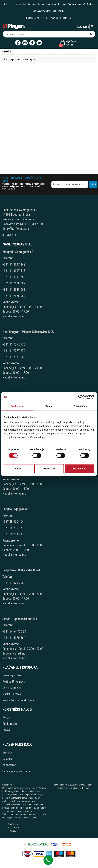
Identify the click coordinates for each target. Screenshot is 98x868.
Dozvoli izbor (49, 469)
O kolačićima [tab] (81, 406)
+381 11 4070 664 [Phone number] (14, 638)
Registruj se (65, 18)
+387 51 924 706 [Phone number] (13, 583)
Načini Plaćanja (12, 694)
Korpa (6, 717)
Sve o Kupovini (12, 688)
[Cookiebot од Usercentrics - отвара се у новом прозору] (81, 397)
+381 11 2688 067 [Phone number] (14, 283)
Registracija (10, 724)
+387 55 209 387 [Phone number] (13, 528)
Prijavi (93, 184)
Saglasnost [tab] (17, 406)
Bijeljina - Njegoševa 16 (17, 509)
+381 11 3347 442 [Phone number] (14, 264)
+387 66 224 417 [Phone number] (13, 534)
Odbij (18, 469)
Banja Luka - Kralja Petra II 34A (21, 570)
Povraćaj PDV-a (12, 675)
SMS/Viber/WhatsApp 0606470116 (49, 11)
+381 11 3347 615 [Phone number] (14, 271)
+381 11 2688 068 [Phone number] (14, 290)
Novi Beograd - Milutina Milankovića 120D (28, 332)
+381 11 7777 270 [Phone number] (14, 351)
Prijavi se (54, 18)
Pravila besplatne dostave (18, 700)
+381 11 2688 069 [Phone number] (14, 296)
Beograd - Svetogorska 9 (18, 252)
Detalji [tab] (49, 406)
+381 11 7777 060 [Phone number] (14, 357)
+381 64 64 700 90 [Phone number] (14, 631)
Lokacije (32, 4)
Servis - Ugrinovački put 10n (20, 619)
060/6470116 (11, 235)
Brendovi (17, 4)
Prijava (6, 730)
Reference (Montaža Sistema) (72, 4)
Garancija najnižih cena (16, 771)
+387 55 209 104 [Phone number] (13, 522)
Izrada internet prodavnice (69, 788)
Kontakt (90, 4)
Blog (24, 4)
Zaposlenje (51, 4)
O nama (41, 4)
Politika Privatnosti (14, 682)
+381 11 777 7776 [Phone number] (14, 344)
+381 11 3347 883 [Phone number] (14, 277)
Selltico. (86, 788)
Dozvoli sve (80, 469)
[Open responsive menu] (92, 26)
